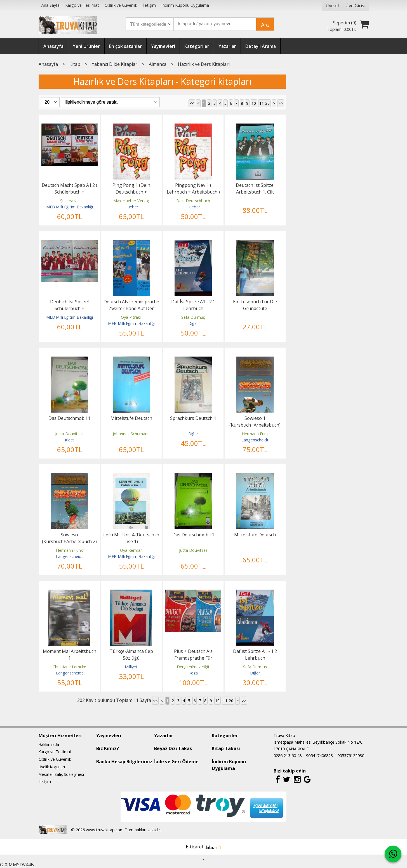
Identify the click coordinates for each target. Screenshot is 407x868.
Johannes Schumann (131, 434)
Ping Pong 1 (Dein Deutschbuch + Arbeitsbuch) (131, 192)
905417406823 (319, 756)
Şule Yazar (70, 201)
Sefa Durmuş (193, 317)
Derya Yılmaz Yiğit (193, 667)
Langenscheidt (255, 440)
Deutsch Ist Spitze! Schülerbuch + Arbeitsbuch (69, 308)
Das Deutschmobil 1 (69, 418)
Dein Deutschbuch (193, 201)
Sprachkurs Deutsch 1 (193, 418)
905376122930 (351, 756)
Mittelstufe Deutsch (131, 418)
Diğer (193, 323)
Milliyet (131, 667)
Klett (69, 440)
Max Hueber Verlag (131, 201)
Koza (193, 673)
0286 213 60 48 (288, 756)
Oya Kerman (131, 550)
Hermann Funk (255, 434)
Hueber (131, 207)
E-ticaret (195, 847)
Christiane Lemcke (69, 667)
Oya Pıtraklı (131, 317)
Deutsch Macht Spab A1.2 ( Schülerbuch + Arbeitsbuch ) (70, 192)
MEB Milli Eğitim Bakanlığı (70, 207)
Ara (265, 25)
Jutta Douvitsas (69, 434)
